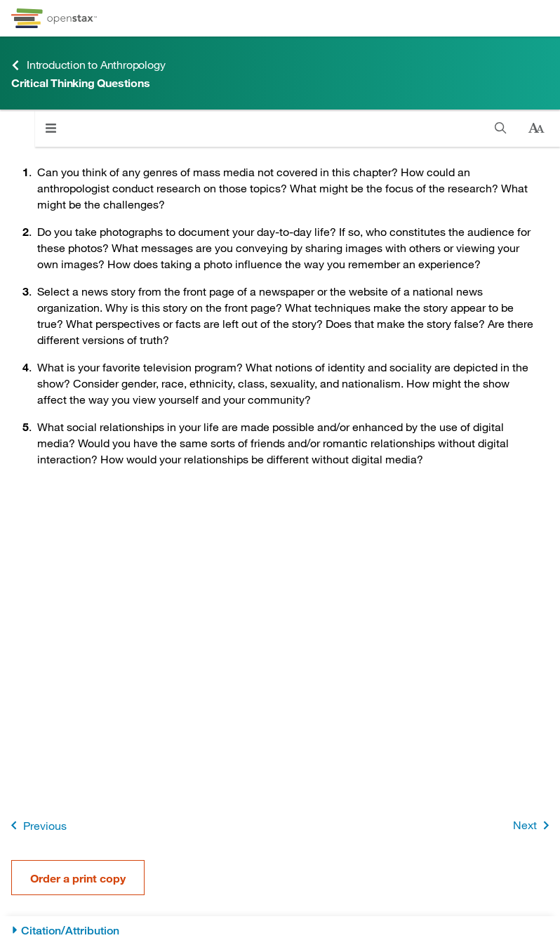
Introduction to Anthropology (88, 65)
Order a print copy (78, 878)
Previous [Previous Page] (36, 825)
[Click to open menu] (51, 128)
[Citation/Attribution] (280, 931)
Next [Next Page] (534, 825)
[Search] (501, 128)
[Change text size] (536, 128)
